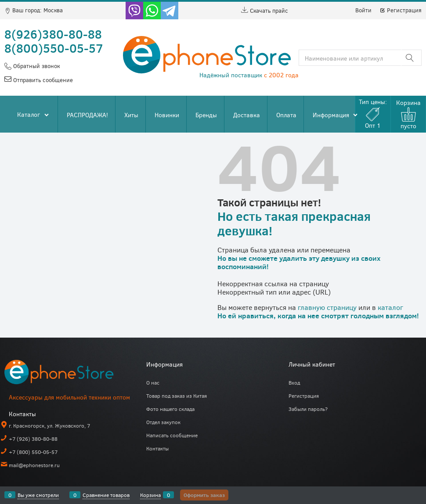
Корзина (150, 495)
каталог (390, 307)
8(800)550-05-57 (54, 48)
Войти (363, 10)
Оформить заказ (204, 495)
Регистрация (401, 10)
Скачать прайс (265, 11)
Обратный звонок (36, 66)
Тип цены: (373, 113)
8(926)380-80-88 (53, 34)
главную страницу (327, 307)
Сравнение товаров (106, 495)
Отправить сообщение (42, 80)
